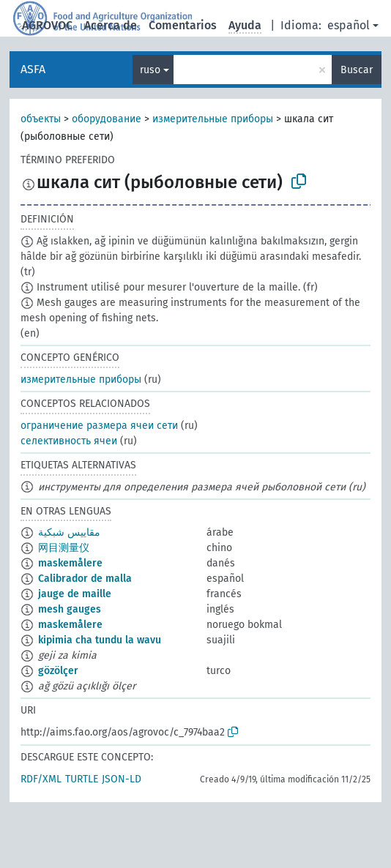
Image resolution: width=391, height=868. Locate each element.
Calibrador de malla (85, 579)
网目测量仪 (64, 548)
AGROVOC (47, 25)
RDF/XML (41, 779)
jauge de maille (75, 594)
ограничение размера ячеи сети (99, 426)
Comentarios (183, 25)
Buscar (357, 70)
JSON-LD (122, 779)
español (349, 25)
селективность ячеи (69, 441)
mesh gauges (70, 609)
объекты (41, 119)
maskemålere (70, 563)
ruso (150, 70)
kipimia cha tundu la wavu (100, 640)
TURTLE (82, 779)
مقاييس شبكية (69, 532)
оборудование (107, 119)
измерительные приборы (213, 119)
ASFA (33, 69)
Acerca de (111, 25)
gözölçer (58, 671)
